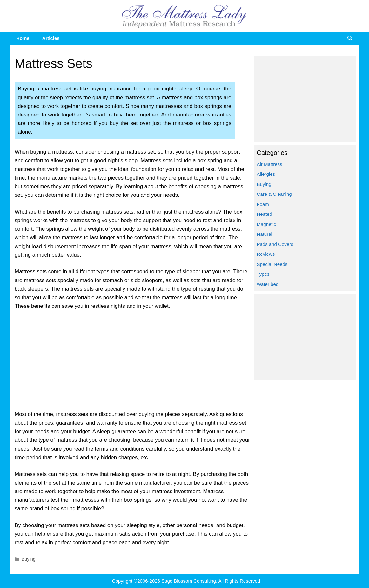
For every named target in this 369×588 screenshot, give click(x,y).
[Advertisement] (133, 363)
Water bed (268, 284)
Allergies (266, 174)
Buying (29, 559)
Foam (263, 204)
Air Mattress (270, 164)
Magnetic (267, 224)
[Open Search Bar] (350, 38)
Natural (265, 234)
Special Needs (272, 264)
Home (23, 38)
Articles (51, 38)
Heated (265, 214)
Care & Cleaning (274, 194)
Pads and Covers (275, 244)
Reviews (266, 254)
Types (263, 274)
